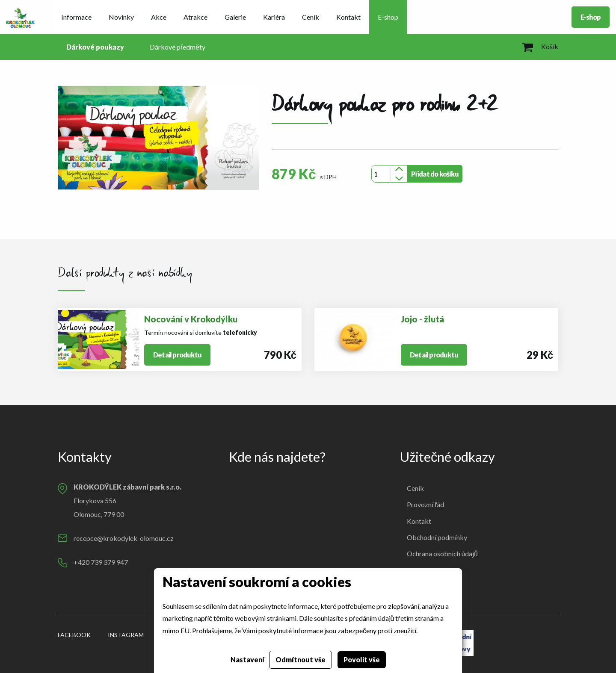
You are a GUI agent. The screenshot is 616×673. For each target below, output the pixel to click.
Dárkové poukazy (95, 47)
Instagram (126, 635)
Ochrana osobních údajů (442, 553)
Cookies (419, 570)
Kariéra (274, 17)
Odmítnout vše (301, 660)
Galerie (235, 17)
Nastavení (247, 660)
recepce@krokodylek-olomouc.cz (124, 538)
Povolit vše (362, 660)
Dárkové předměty (178, 47)
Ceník (311, 17)
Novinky (121, 17)
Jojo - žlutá (422, 319)
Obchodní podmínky (437, 537)
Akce (159, 17)
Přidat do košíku (435, 174)
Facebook (74, 635)
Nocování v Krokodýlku (191, 319)
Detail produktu (177, 355)
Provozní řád (425, 504)
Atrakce (195, 17)
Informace (76, 17)
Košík (540, 46)
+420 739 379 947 (101, 562)
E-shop (388, 17)
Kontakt (348, 17)
